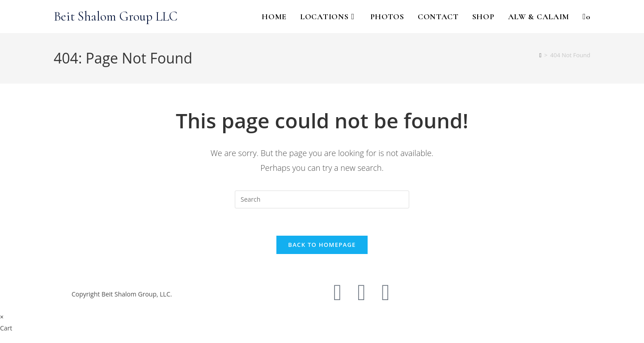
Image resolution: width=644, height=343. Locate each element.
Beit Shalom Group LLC (116, 16)
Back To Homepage (322, 245)
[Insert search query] (322, 199)
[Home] (540, 55)
